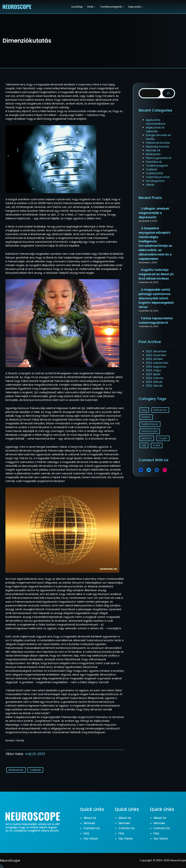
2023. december (156, 351)
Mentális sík (153, 150)
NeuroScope (10, 860)
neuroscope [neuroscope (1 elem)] (150, 431)
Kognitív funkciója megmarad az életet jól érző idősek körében (156, 274)
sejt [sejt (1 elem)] (144, 445)
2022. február (154, 386)
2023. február (154, 382)
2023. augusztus (156, 367)
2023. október (154, 359)
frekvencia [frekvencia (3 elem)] (160, 410)
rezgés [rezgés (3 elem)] (163, 438)
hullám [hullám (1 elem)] (146, 417)
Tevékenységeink (157, 166)
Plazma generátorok (159, 158)
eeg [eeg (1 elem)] (144, 410)
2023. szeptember (157, 363)
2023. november (156, 355)
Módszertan (16, 770)
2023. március (155, 378)
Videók (150, 185)
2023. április (153, 374)
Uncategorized (155, 181)
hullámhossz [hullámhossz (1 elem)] (150, 424)
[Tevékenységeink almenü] (123, 7)
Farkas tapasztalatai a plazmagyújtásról (156, 320)
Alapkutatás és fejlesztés (155, 129)
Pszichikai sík (154, 162)
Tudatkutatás (154, 173)
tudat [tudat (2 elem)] (157, 445)
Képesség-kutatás (157, 147)
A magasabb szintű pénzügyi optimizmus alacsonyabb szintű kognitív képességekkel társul (156, 298)
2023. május (153, 370)
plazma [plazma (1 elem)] (147, 438)
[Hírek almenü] (95, 7)
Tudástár (35, 770)
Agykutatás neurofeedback (156, 122)
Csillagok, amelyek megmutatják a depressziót (154, 213)
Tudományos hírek (158, 177)
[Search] (168, 93)
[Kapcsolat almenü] (142, 7)
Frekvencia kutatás (158, 143)
